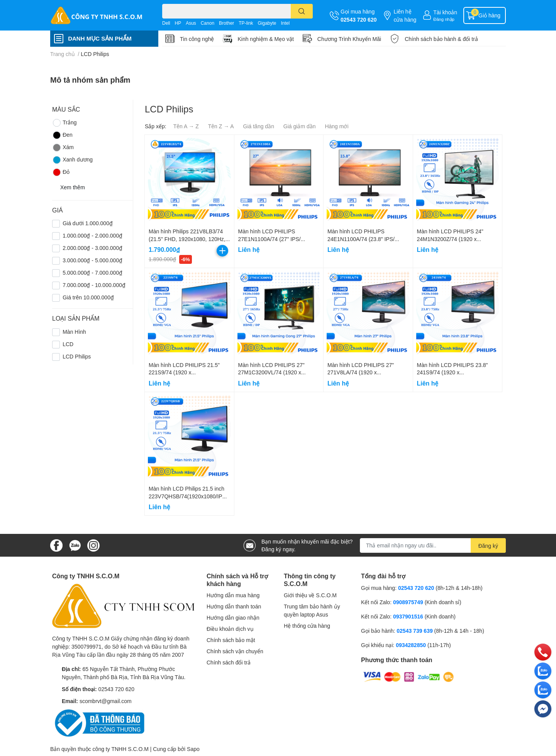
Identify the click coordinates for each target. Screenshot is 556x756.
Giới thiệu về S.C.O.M (310, 595)
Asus (191, 23)
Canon (208, 23)
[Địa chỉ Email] (433, 545)
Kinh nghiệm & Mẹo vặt (265, 39)
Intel (285, 23)
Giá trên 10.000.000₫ (88, 297)
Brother (226, 23)
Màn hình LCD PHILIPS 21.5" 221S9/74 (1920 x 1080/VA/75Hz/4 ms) (184, 372)
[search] (302, 11)
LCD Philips (77, 356)
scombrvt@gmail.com (106, 701)
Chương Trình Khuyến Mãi (349, 39)
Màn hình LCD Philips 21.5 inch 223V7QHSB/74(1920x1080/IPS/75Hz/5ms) (188, 496)
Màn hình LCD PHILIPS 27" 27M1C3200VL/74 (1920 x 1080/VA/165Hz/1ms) (271, 372)
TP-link (246, 23)
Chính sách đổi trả (229, 662)
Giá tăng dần (259, 126)
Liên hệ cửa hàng (405, 15)
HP (178, 23)
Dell (166, 23)
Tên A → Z (186, 126)
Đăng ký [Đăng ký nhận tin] (488, 546)
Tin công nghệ (197, 39)
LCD (68, 344)
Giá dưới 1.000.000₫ (88, 223)
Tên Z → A (221, 126)
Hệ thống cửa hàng (307, 626)
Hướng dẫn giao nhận (233, 618)
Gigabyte (267, 23)
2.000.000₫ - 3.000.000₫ (92, 248)
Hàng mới (336, 126)
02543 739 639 (415, 631)
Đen (62, 135)
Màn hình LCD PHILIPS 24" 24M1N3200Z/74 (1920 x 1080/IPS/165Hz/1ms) (450, 239)
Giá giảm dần (300, 126)
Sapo (193, 749)
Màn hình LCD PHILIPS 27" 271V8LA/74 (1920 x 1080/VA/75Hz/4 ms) (361, 372)
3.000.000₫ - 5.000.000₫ (92, 260)
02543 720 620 (359, 20)
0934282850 (412, 645)
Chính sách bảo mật (231, 640)
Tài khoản (445, 12)
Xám (63, 148)
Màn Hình (74, 332)
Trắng (64, 123)
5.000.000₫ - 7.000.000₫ (92, 273)
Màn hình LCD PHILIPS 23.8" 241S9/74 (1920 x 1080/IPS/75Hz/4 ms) (453, 372)
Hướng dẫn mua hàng (233, 595)
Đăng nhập (444, 19)
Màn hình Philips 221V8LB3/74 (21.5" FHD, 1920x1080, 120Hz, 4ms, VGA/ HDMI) (187, 239)
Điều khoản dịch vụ (230, 629)
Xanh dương (72, 160)
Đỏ (61, 172)
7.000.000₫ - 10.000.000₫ (94, 285)
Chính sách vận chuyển (235, 651)
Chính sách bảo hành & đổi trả (441, 39)
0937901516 (408, 616)
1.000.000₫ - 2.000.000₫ (92, 235)
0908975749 (408, 602)
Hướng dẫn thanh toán (234, 606)
